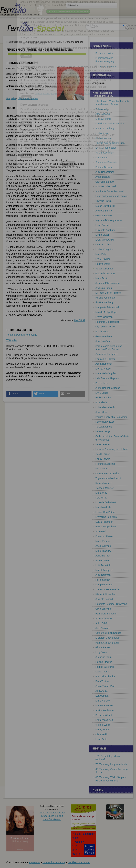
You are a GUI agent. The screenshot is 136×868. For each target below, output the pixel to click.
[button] (19, 394)
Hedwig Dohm (103, 264)
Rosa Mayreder (104, 483)
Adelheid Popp (103, 546)
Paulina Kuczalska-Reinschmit (111, 417)
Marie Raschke (103, 551)
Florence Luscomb (105, 464)
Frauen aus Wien (105, 53)
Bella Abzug (102, 109)
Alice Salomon (103, 575)
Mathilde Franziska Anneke (110, 124)
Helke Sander (103, 580)
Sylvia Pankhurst (104, 522)
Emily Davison (103, 259)
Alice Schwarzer (104, 619)
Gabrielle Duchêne (105, 274)
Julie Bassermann (105, 153)
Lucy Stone (101, 652)
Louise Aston (102, 133)
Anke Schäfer (103, 623)
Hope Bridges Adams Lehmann (112, 196)
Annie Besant (103, 177)
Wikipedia (12, 340)
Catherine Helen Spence (108, 633)
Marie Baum (102, 158)
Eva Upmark (102, 696)
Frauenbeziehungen (106, 66)
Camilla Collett (103, 244)
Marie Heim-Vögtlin (106, 373)
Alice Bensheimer (105, 172)
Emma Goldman (104, 317)
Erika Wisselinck (104, 720)
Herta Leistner (103, 444)
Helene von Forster (106, 298)
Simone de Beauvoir (106, 162)
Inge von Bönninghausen (109, 220)
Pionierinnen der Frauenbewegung (44, 42)
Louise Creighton (104, 249)
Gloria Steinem (103, 647)
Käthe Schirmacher (106, 594)
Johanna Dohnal (104, 269)
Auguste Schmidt (104, 599)
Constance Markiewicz (107, 473)
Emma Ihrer (102, 383)
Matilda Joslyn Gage (106, 312)
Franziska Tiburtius (105, 676)
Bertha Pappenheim (106, 527)
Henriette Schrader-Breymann (111, 604)
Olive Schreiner (104, 609)
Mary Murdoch (103, 507)
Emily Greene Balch (106, 148)
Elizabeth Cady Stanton (108, 638)
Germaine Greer (104, 336)
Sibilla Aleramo (103, 119)
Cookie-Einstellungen (79, 862)
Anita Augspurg (104, 138)
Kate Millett (101, 498)
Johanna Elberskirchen (108, 283)
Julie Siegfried (103, 628)
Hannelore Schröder (106, 614)
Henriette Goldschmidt (107, 322)
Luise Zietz (101, 739)
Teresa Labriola (104, 427)
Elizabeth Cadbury (105, 230)
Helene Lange (103, 431)
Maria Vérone (103, 701)
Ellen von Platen (104, 536)
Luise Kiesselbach (105, 407)
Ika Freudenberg (104, 302)
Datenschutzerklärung (54, 862)
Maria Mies (101, 493)
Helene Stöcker (104, 662)
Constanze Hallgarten (107, 354)
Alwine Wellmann (105, 710)
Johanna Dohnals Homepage (22, 335)
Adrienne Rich (103, 556)
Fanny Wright (103, 730)
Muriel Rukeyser (104, 570)
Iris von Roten (103, 561)
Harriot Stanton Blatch (107, 643)
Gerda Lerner (103, 454)
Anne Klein (101, 412)
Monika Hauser (103, 369)
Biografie (11, 98)
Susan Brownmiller (105, 206)
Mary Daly (101, 254)
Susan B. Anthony (105, 128)
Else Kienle (101, 402)
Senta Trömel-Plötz (106, 686)
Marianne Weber (104, 705)
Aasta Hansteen (104, 364)
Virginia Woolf (103, 725)
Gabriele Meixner (105, 488)
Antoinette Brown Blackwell (110, 191)
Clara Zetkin (102, 734)
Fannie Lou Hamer (105, 359)
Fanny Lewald (103, 459)
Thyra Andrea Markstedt (108, 478)
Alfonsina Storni (104, 657)
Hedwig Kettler (103, 398)
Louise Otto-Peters (105, 512)
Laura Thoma (103, 672)
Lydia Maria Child (105, 240)
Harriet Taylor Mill (105, 667)
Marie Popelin (103, 541)
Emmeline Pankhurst (106, 517)
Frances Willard (104, 715)
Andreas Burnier (104, 211)
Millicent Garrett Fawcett (108, 293)
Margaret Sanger (104, 585)
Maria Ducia (102, 278)
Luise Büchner (103, 225)
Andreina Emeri (104, 288)
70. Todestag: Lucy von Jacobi (111, 764)
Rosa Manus (102, 469)
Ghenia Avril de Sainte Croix (110, 143)
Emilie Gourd (102, 331)
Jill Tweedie (102, 691)
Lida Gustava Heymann (108, 378)
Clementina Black (105, 182)
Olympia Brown (104, 201)
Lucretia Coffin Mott (106, 502)
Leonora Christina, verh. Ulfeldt (112, 449)
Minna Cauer (102, 235)
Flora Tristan (102, 681)
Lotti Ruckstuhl (103, 565)
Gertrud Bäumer (104, 216)
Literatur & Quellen (28, 98)
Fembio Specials (14, 42)
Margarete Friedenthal (107, 307)
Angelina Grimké (104, 341)
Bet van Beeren (104, 167)
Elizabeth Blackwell (106, 186)
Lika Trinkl (79, 320)
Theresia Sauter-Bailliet (108, 589)
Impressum (34, 862)
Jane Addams (103, 114)
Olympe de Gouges (106, 327)
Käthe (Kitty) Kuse (105, 422)
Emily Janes (102, 393)
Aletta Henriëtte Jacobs (108, 388)
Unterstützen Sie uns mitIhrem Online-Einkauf (52, 816)
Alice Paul (101, 531)
